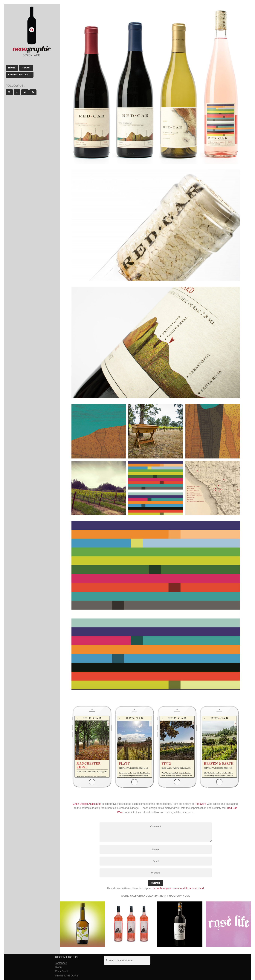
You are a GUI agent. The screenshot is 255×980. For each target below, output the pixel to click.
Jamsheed (61, 963)
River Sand (61, 971)
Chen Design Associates (87, 804)
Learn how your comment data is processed (178, 888)
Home (12, 68)
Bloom (59, 967)
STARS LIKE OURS (67, 976)
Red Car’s (200, 804)
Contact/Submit (20, 75)
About (26, 68)
